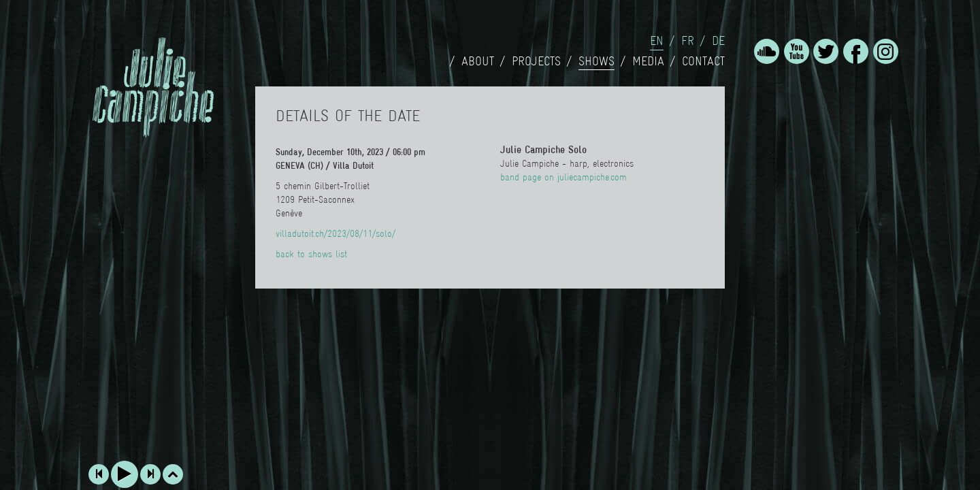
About (478, 61)
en (657, 41)
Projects (536, 61)
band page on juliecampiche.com (563, 177)
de (718, 41)
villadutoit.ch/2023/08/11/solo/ (336, 233)
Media (648, 61)
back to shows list (311, 254)
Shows (597, 61)
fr (688, 41)
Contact (703, 61)
